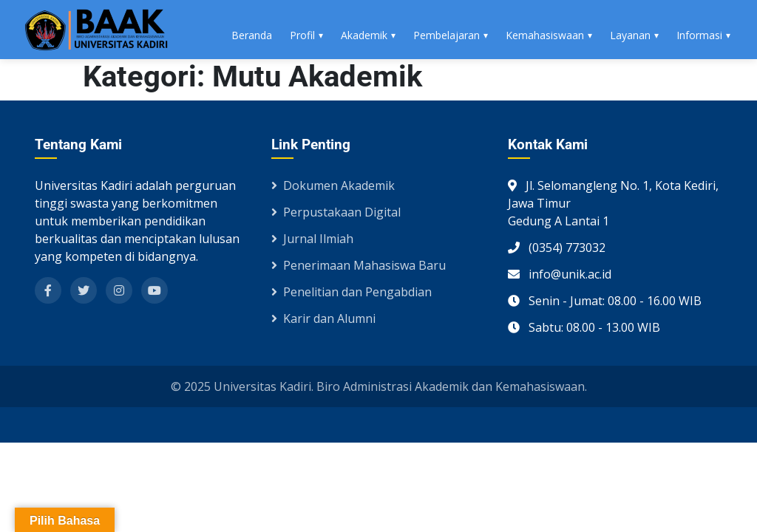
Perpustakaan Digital (336, 212)
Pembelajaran (447, 35)
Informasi (699, 35)
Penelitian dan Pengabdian (352, 292)
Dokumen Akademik (333, 185)
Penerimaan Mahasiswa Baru (359, 265)
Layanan (630, 35)
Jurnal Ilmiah (312, 239)
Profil (302, 35)
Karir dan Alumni (323, 318)
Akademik (364, 35)
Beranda (252, 35)
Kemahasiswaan (545, 35)
